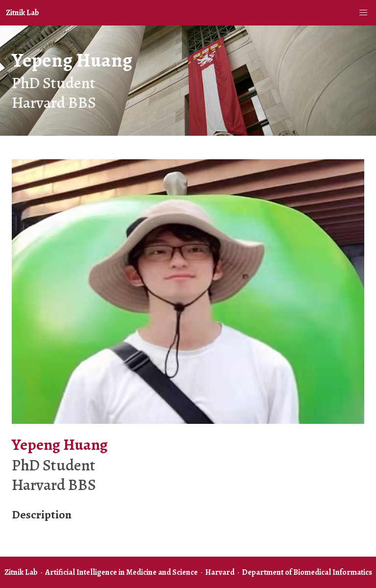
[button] (363, 13)
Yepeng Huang (72, 60)
